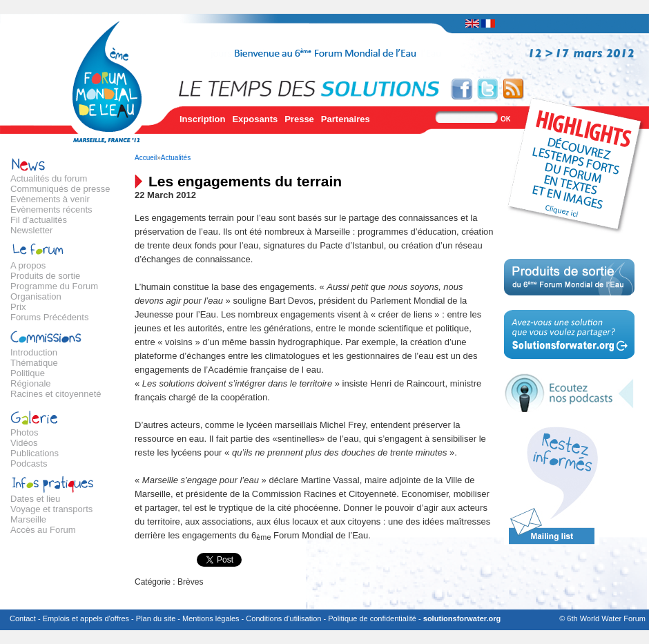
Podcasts (29, 464)
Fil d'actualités (39, 220)
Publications (35, 453)
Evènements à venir (50, 199)
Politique (28, 373)
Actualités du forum (49, 178)
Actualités (176, 158)
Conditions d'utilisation (283, 618)
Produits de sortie (45, 276)
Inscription (202, 119)
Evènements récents (51, 209)
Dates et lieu (35, 499)
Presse (299, 119)
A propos (28, 265)
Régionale (31, 383)
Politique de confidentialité (372, 618)
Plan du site (156, 618)
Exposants (255, 119)
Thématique (34, 363)
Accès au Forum (43, 530)
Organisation (36, 296)
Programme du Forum (54, 286)
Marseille (28, 519)
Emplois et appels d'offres (86, 618)
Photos (24, 432)
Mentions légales (211, 618)
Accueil (146, 158)
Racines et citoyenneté (56, 394)
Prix (18, 307)
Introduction (34, 352)
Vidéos (24, 443)
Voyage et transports (51, 509)
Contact (23, 618)
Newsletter (31, 230)
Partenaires (346, 119)
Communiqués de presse (60, 189)
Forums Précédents (49, 317)
